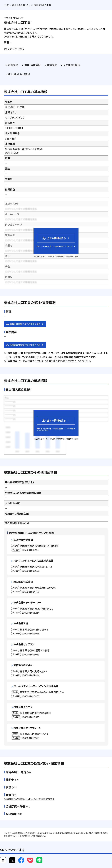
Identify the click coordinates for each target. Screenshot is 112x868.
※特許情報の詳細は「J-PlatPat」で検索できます (29, 799)
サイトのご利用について (24, 836)
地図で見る (12, 153)
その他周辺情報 (72, 65)
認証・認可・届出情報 (19, 74)
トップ (6, 5)
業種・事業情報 (32, 65)
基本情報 (13, 65)
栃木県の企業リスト (21, 5)
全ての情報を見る (54, 238)
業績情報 (52, 65)
